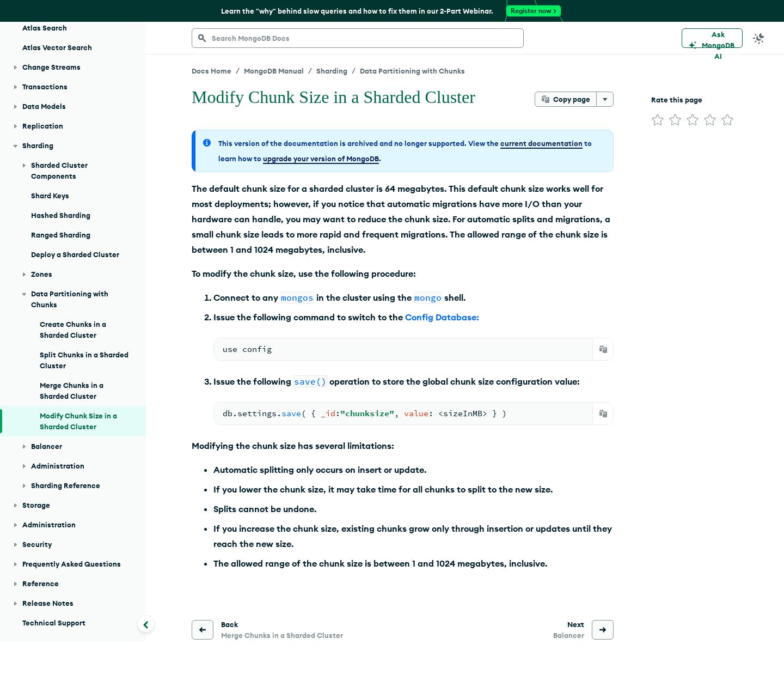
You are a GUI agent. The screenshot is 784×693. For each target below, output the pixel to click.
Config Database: (442, 317)
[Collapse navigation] (146, 624)
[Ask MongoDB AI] (712, 38)
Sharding (332, 71)
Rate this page (677, 100)
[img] (658, 120)
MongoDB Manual (274, 71)
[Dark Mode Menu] (759, 38)
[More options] (605, 99)
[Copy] (603, 349)
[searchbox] (358, 38)
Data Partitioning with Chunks (412, 71)
